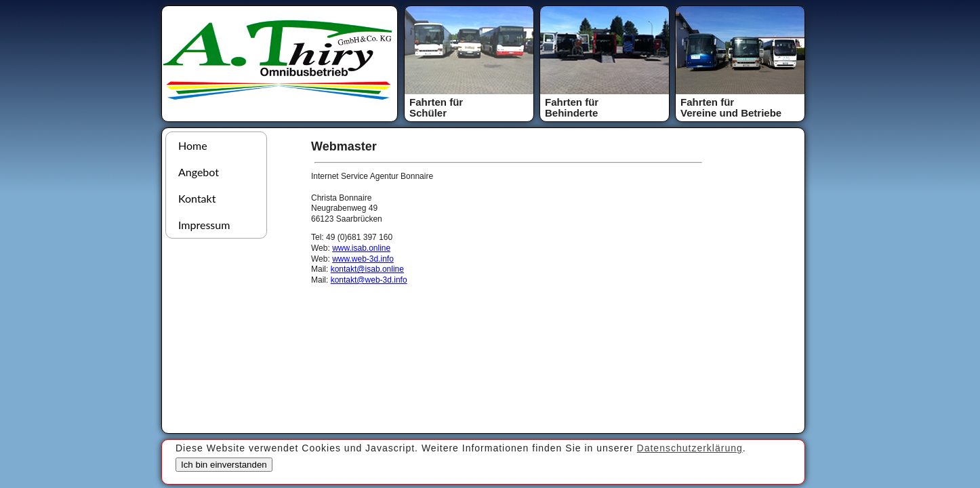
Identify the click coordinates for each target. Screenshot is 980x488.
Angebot (199, 172)
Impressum (204, 225)
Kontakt (197, 198)
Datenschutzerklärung (690, 448)
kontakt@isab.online (367, 269)
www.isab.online (361, 248)
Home (193, 145)
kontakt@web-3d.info (369, 280)
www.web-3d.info (363, 259)
